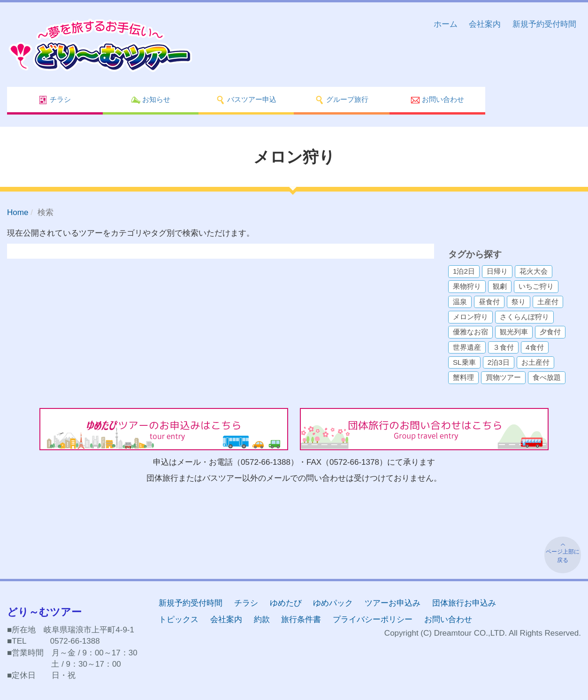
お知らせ (151, 100)
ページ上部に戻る (563, 556)
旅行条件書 (301, 619)
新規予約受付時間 (544, 24)
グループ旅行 (342, 100)
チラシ (55, 100)
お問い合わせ (437, 100)
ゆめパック (333, 603)
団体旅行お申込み (464, 603)
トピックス (179, 619)
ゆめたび (286, 603)
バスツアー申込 (246, 100)
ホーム (446, 24)
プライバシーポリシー (373, 619)
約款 (262, 619)
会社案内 (485, 24)
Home (18, 212)
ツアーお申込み (393, 603)
